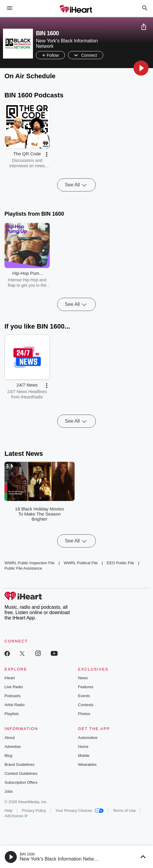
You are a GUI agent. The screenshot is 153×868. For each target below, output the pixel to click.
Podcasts (12, 696)
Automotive (88, 738)
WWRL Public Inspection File (29, 563)
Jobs (9, 791)
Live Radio (14, 687)
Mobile (84, 756)
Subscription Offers (21, 782)
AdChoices (16, 816)
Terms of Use (124, 811)
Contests (86, 705)
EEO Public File (121, 563)
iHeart (10, 678)
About (10, 738)
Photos (84, 714)
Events (84, 696)
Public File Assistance (23, 568)
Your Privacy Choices (79, 811)
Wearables (87, 765)
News (83, 678)
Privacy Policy (34, 811)
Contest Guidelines (21, 773)
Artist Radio (15, 705)
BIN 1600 (27, 854)
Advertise (13, 747)
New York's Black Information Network (60, 859)
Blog (8, 756)
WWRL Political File (81, 563)
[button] (141, 68)
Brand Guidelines (19, 765)
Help (9, 811)
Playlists (12, 714)
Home (83, 747)
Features (86, 687)
